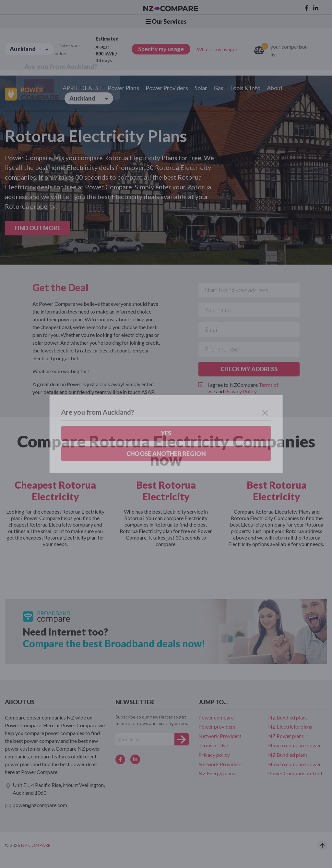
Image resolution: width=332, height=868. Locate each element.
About (275, 88)
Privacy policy (214, 755)
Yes (39, 86)
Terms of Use (213, 745)
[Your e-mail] (145, 739)
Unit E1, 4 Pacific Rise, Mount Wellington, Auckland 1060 (55, 789)
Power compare (216, 717)
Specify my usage (161, 49)
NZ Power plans (286, 736)
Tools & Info (245, 88)
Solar (201, 88)
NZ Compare (36, 845)
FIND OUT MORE (38, 228)
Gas (219, 88)
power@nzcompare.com (36, 805)
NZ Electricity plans (290, 726)
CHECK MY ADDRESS (249, 369)
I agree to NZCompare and (243, 388)
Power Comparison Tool (295, 773)
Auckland (29, 49)
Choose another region (83, 86)
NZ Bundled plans (288, 717)
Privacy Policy (241, 391)
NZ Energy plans (217, 773)
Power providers (217, 726)
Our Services (166, 21)
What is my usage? (217, 49)
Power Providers (167, 88)
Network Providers (220, 736)
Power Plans (123, 88)
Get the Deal (60, 287)
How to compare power (295, 745)
